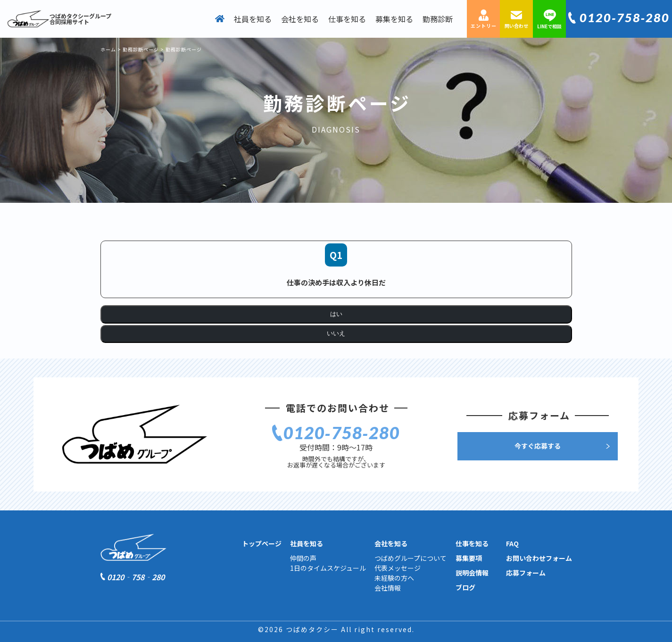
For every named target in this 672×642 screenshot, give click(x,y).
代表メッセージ (398, 568)
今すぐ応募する (538, 446)
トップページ (262, 543)
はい (336, 314)
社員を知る (253, 19)
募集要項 (469, 558)
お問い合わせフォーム (539, 558)
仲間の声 (303, 558)
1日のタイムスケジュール (328, 568)
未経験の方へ (394, 578)
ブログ (465, 587)
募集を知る (394, 19)
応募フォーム (526, 573)
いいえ (336, 334)
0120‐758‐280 (625, 18)
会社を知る (300, 19)
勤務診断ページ (141, 49)
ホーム (108, 49)
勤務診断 (438, 19)
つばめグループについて (411, 558)
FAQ (512, 543)
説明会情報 (472, 573)
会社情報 (388, 588)
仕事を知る (347, 19)
